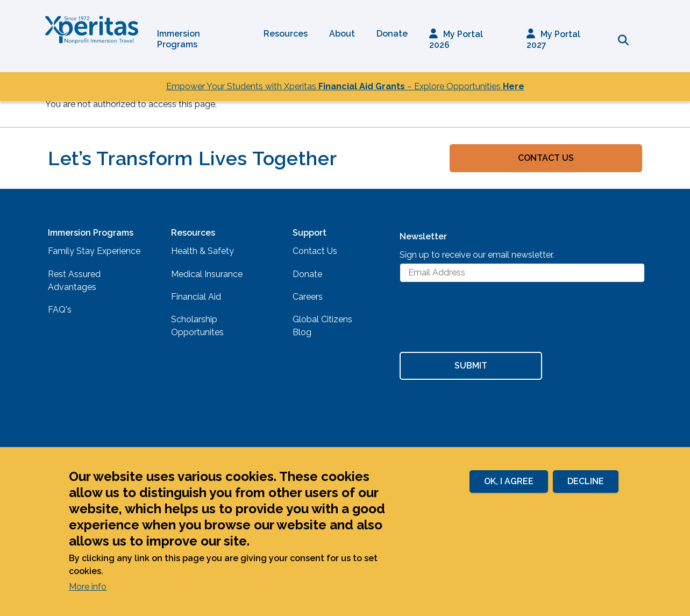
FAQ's (60, 310)
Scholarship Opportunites (197, 326)
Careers (308, 297)
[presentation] (481, 325)
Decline (586, 481)
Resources (286, 34)
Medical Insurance (207, 274)
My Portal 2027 (553, 40)
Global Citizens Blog (322, 326)
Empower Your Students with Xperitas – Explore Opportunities (345, 86)
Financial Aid (196, 297)
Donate (392, 34)
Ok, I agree (509, 481)
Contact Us (546, 158)
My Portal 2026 (456, 40)
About (342, 34)
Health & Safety (202, 251)
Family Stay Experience (94, 251)
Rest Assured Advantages (74, 281)
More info (88, 587)
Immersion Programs (179, 39)
